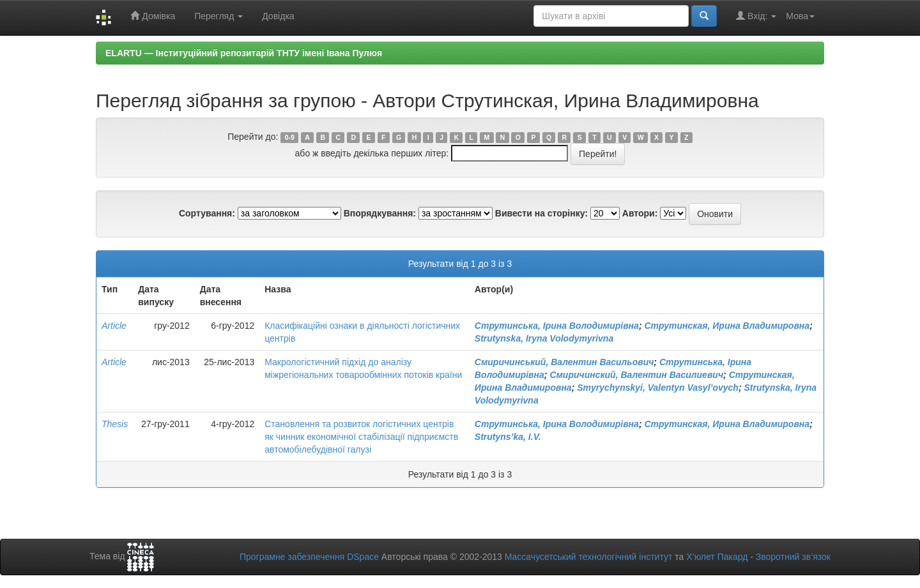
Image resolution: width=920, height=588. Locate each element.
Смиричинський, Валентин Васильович (564, 362)
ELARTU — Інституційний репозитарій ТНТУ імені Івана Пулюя (244, 53)
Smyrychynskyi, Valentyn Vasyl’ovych (658, 388)
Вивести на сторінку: (541, 213)
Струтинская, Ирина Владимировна (727, 326)
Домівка (153, 16)
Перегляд (218, 16)
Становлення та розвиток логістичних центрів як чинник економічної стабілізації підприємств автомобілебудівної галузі (361, 437)
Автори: (640, 213)
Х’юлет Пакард (717, 557)
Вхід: (756, 16)
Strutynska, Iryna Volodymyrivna (544, 338)
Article (114, 326)
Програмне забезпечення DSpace (309, 557)
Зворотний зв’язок (793, 557)
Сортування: (207, 213)
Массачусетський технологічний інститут (589, 557)
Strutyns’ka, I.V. (508, 437)
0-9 (290, 137)
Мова (800, 16)
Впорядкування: (380, 213)
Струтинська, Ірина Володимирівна (557, 326)
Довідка (278, 16)
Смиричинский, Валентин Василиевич (636, 375)
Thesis (115, 424)
